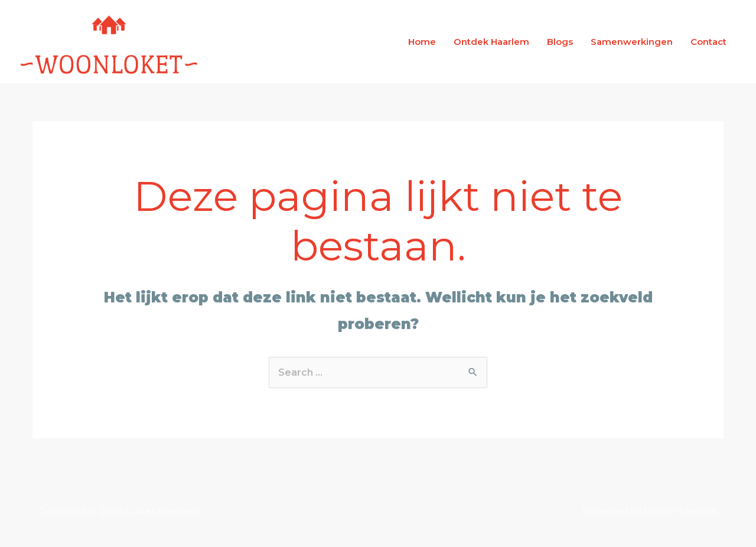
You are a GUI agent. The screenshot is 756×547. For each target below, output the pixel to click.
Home (422, 42)
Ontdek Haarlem (491, 42)
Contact (708, 42)
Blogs (560, 42)
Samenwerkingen (632, 42)
